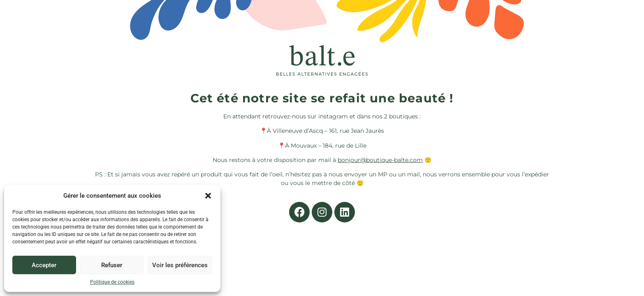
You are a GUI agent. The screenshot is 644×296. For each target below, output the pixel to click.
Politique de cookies (112, 282)
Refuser (112, 265)
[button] (208, 196)
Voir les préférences (180, 265)
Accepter (44, 265)
